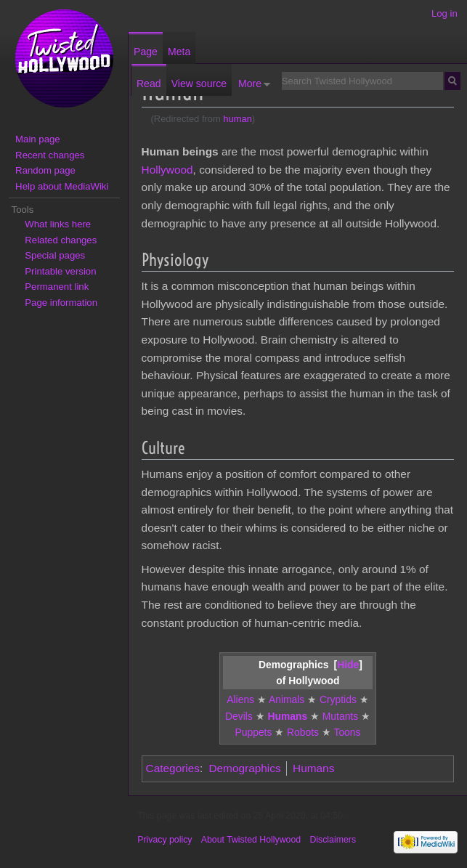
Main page (38, 139)
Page (146, 52)
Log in (444, 13)
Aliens (240, 699)
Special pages (55, 255)
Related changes (61, 240)
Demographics (244, 768)
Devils (239, 716)
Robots (303, 732)
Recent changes (50, 155)
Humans (287, 716)
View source (199, 84)
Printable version (60, 271)
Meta (179, 52)
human (237, 119)
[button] (348, 665)
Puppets (254, 732)
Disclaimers (333, 840)
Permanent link (57, 287)
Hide (348, 665)
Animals (287, 699)
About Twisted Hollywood (251, 840)
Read (149, 84)
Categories (173, 768)
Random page (45, 170)
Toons (347, 732)
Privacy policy (165, 840)
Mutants (340, 716)
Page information (61, 303)
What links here (58, 224)
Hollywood (167, 170)
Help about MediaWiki (62, 186)
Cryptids (338, 699)
